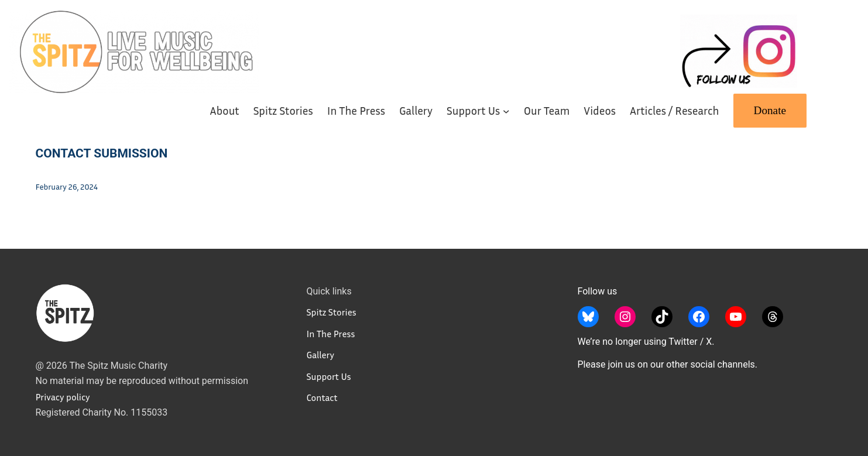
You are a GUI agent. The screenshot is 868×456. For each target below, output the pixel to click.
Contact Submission (102, 153)
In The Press (331, 334)
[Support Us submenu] (506, 111)
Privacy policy (63, 397)
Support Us (329, 376)
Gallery (321, 355)
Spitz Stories (332, 312)
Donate (770, 110)
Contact (322, 397)
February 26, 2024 (67, 186)
